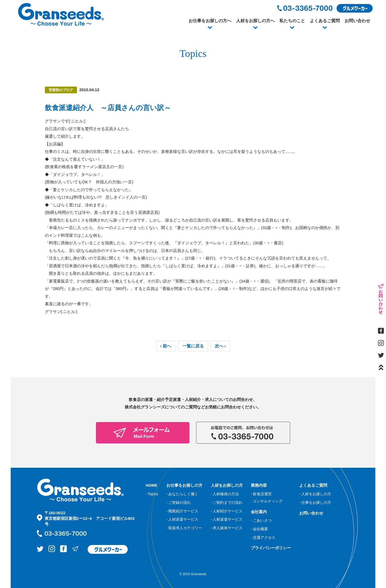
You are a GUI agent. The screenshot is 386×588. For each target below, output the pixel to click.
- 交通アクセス (263, 537)
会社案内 (259, 511)
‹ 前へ (166, 346)
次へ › (220, 346)
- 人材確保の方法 (225, 494)
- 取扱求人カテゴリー (184, 528)
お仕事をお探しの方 (184, 485)
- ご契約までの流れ (227, 502)
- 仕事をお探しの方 (315, 502)
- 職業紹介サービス (182, 511)
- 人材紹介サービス (227, 511)
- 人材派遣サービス (182, 519)
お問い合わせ (357, 21)
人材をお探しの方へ (255, 21)
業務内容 (259, 485)
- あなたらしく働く (182, 494)
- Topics (152, 494)
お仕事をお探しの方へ (210, 21)
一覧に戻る (193, 346)
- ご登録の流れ (179, 502)
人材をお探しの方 (227, 485)
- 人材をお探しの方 (315, 494)
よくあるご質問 (325, 21)
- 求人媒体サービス (227, 528)
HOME (152, 485)
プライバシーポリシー (271, 548)
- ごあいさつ (261, 520)
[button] (210, 28)
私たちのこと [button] (292, 21)
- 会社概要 (259, 529)
